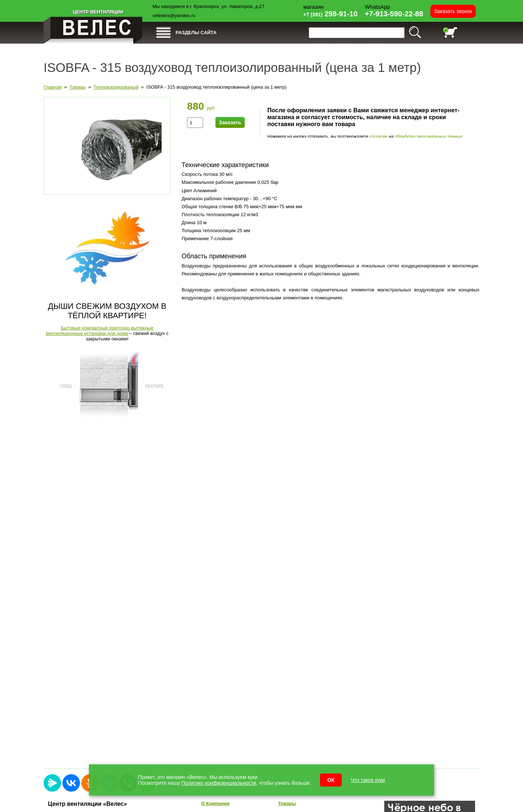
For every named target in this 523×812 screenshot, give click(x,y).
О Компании (215, 803)
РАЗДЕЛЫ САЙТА (196, 33)
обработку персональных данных (429, 137)
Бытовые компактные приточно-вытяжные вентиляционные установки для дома (100, 331)
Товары (78, 87)
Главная (52, 87)
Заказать (230, 122)
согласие (378, 137)
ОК (331, 780)
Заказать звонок (453, 11)
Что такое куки (368, 780)
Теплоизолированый (116, 87)
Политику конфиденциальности (219, 783)
